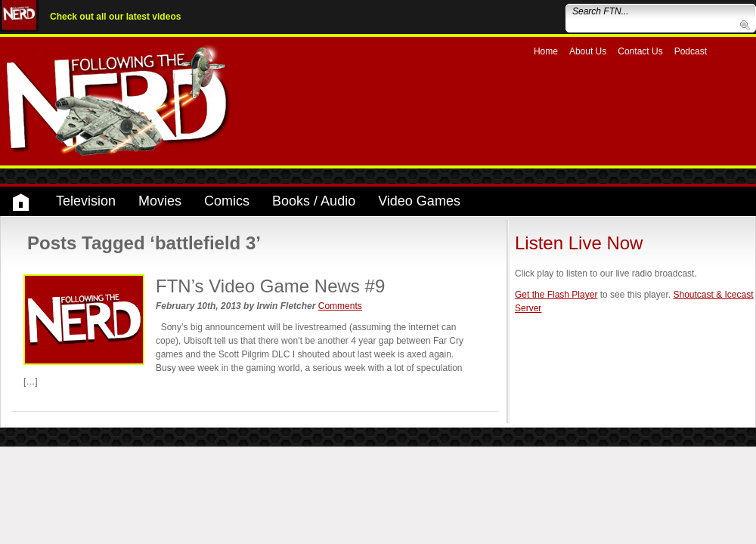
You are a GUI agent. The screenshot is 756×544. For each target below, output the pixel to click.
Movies (160, 201)
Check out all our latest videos (115, 17)
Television (86, 201)
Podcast (691, 51)
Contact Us (640, 51)
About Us (588, 51)
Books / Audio (314, 201)
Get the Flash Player (556, 295)
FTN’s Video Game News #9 (270, 286)
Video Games (419, 201)
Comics (227, 201)
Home (546, 51)
